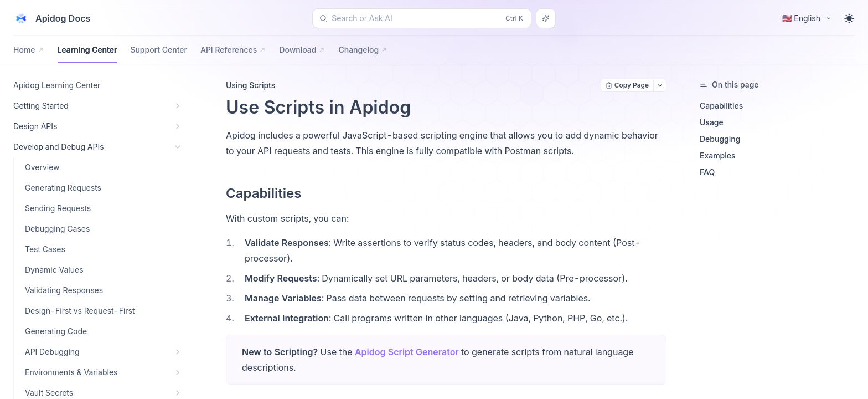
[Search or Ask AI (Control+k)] (422, 18)
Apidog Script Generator (407, 352)
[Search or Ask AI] (546, 18)
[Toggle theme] (849, 18)
